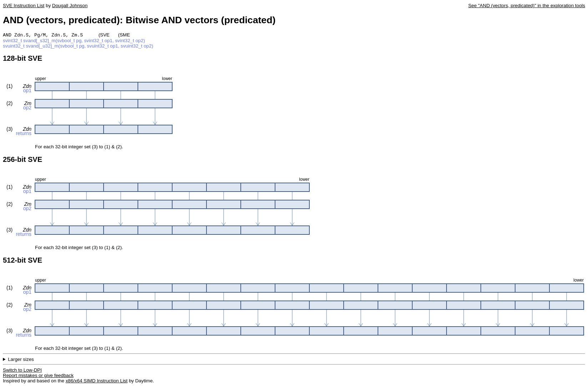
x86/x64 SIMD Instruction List (97, 381)
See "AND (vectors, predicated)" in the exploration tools (527, 6)
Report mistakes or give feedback (38, 376)
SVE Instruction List (24, 6)
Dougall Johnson (70, 6)
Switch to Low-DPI (22, 371)
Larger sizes (21, 360)
